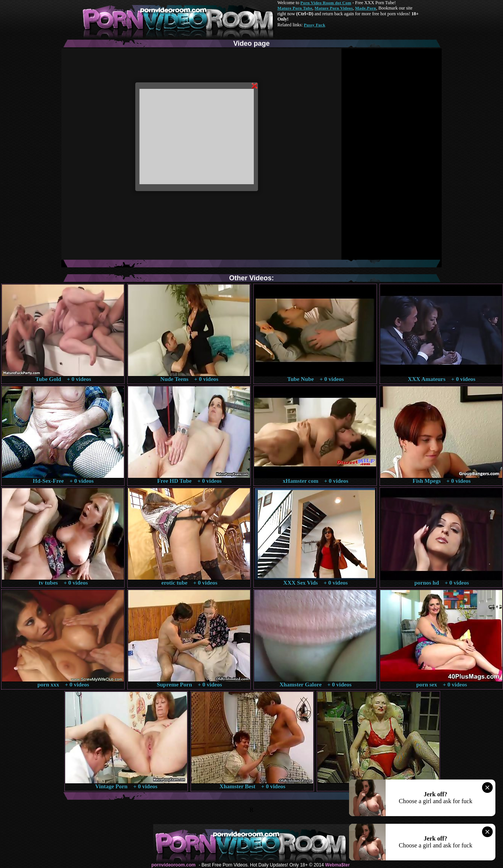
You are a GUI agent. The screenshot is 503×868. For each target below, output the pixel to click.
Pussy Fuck (314, 25)
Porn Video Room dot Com (326, 3)
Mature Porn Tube (295, 8)
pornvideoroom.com (173, 865)
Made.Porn (366, 8)
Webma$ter (337, 865)
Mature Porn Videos (334, 8)
